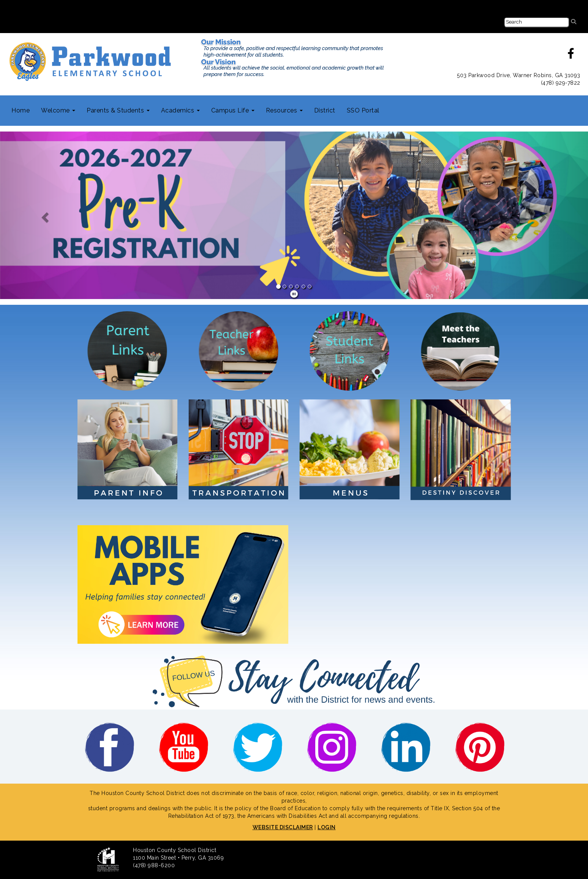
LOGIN (327, 827)
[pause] (294, 294)
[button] (44, 215)
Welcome (58, 110)
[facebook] (571, 55)
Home (21, 110)
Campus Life (233, 110)
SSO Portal (363, 110)
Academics (180, 110)
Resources (284, 110)
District (325, 110)
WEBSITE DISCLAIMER (283, 827)
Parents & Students (118, 110)
